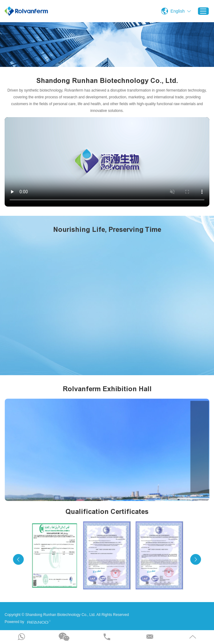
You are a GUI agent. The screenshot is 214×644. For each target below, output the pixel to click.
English (178, 11)
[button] (18, 559)
